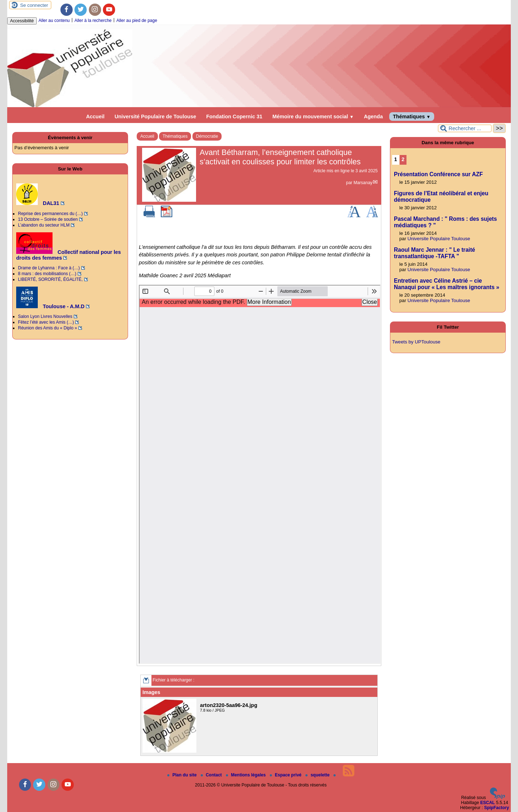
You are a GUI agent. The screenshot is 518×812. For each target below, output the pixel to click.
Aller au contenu (54, 20)
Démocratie (207, 136)
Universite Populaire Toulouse (439, 239)
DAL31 (38, 203)
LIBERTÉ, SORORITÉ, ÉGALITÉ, (50, 279)
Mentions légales (246, 775)
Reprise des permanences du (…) (50, 214)
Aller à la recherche (93, 20)
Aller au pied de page (137, 20)
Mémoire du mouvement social (313, 117)
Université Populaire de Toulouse (155, 117)
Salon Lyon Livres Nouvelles (45, 316)
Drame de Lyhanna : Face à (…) (49, 268)
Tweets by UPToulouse (416, 342)
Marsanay (363, 183)
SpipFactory (497, 808)
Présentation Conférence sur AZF (438, 174)
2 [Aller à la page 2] (403, 159)
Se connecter (34, 5)
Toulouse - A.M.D (50, 306)
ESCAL (488, 803)
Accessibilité (22, 21)
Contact (212, 775)
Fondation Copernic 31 (234, 117)
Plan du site (183, 775)
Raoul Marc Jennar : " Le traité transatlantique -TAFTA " (435, 253)
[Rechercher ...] (465, 128)
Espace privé (286, 775)
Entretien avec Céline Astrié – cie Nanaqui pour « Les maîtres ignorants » (447, 284)
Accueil (95, 117)
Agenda (373, 117)
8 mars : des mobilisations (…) (47, 274)
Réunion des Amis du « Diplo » (47, 328)
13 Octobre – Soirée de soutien (48, 219)
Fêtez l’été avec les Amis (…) (46, 322)
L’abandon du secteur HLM (44, 225)
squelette (318, 775)
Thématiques (412, 117)
